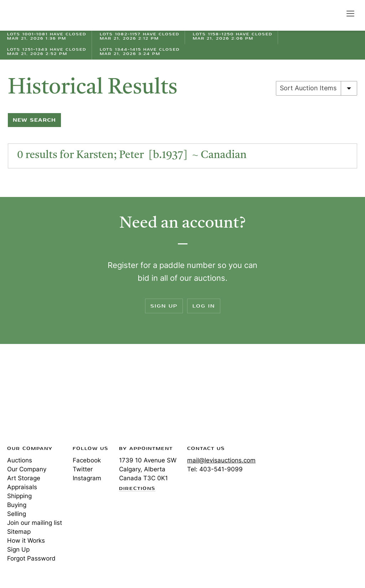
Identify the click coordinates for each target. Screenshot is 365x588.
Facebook (87, 460)
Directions (137, 489)
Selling (17, 514)
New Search (34, 120)
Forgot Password (31, 558)
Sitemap (19, 532)
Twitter (83, 469)
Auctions (20, 460)
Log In (204, 306)
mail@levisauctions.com (221, 460)
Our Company (27, 469)
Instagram (87, 478)
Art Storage (24, 478)
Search (335, 13)
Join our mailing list (35, 523)
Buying (17, 505)
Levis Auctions (32, 15)
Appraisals (22, 487)
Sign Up (164, 306)
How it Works (26, 541)
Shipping (19, 496)
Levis (30, 397)
